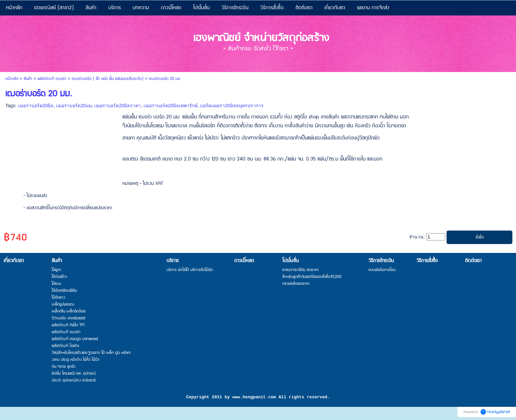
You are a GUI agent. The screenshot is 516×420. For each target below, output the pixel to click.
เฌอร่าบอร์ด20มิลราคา (117, 106)
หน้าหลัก (12, 79)
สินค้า (28, 79)
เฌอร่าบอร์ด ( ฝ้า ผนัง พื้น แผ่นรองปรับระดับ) (108, 79)
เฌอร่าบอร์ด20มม (74, 106)
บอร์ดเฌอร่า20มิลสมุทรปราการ (232, 106)
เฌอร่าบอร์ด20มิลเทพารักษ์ (171, 106)
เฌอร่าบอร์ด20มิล (36, 106)
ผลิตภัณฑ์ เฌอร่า (52, 79)
